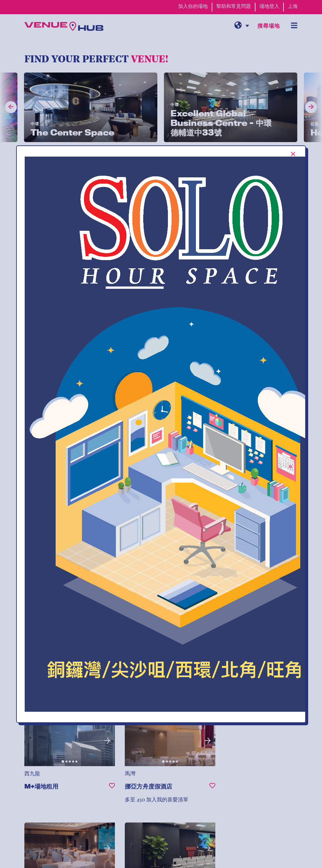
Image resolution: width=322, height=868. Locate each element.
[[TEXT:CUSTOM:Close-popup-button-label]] (293, 154)
